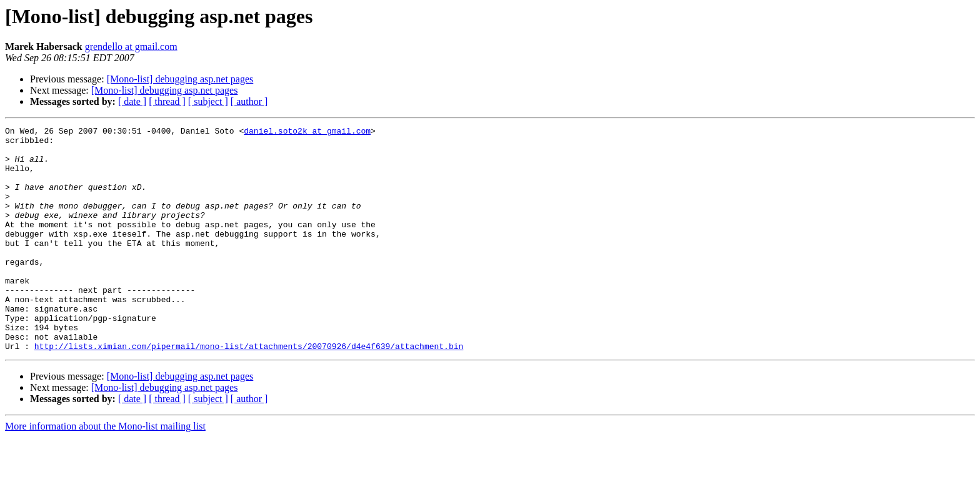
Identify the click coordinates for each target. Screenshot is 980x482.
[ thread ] (167, 101)
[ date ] (132, 101)
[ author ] (249, 101)
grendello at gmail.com (131, 47)
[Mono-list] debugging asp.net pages (180, 79)
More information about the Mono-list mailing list (105, 471)
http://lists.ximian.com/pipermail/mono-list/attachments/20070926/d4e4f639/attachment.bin (249, 391)
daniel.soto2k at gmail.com (307, 132)
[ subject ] (208, 101)
